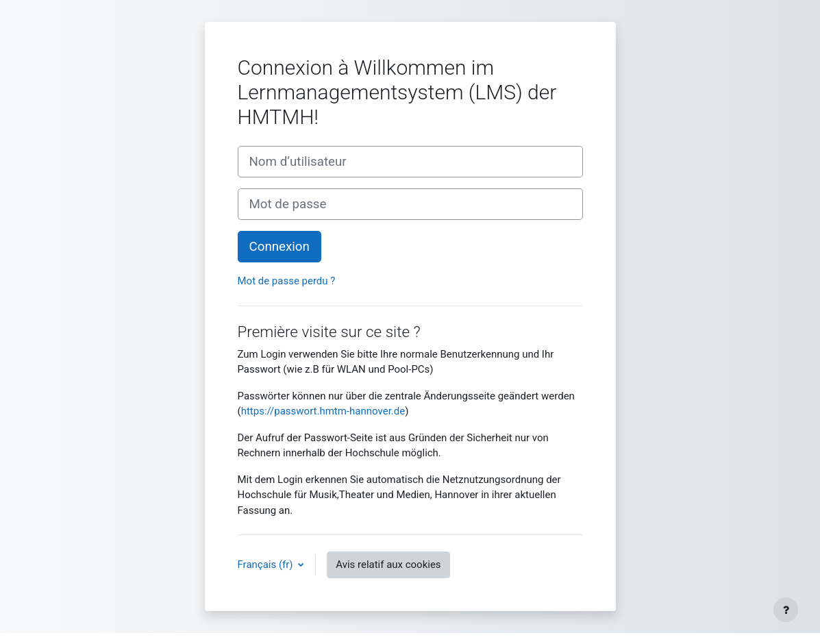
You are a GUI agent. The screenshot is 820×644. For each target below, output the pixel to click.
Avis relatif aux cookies (388, 565)
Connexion (279, 247)
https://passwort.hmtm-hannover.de (323, 411)
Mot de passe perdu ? (287, 281)
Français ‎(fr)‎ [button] (267, 565)
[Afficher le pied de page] (786, 610)
